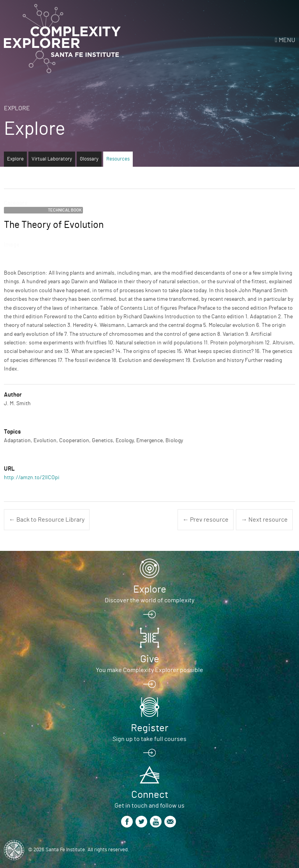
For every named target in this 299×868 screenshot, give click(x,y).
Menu (287, 40)
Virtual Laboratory (52, 159)
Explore (17, 108)
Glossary (89, 159)
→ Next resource (264, 520)
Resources (118, 159)
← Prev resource (206, 520)
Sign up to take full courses (149, 739)
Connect (150, 795)
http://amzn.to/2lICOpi (32, 478)
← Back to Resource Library (47, 520)
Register (149, 728)
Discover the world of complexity (149, 600)
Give (150, 659)
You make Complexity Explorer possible (149, 670)
